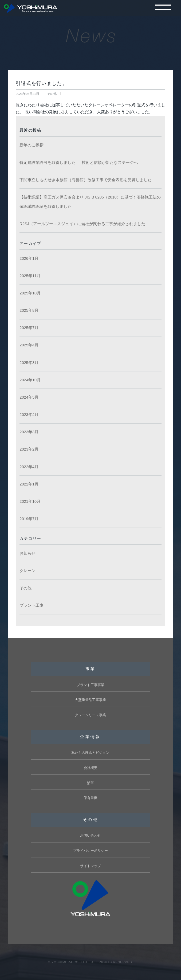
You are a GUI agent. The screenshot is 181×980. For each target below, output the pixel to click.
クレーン (27, 571)
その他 (25, 588)
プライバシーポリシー (90, 851)
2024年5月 (29, 397)
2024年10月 (30, 380)
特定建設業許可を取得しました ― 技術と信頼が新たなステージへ (79, 163)
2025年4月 (29, 345)
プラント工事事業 (90, 685)
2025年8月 (29, 310)
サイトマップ (90, 866)
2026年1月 (29, 258)
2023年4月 (29, 415)
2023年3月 (29, 432)
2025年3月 (29, 363)
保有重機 (90, 798)
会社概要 (90, 768)
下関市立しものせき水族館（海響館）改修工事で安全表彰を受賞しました (86, 180)
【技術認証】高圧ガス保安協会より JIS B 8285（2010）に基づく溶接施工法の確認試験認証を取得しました (90, 202)
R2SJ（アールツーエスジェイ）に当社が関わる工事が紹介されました (82, 224)
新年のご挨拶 (32, 145)
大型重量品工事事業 (90, 700)
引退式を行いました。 (42, 83)
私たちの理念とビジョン (90, 753)
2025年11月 (30, 276)
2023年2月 (29, 449)
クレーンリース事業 (90, 715)
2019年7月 (29, 519)
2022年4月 (29, 467)
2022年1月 (29, 484)
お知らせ (27, 553)
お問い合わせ (90, 835)
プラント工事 (32, 605)
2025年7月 (29, 328)
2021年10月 (30, 501)
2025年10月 (30, 293)
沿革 (90, 783)
